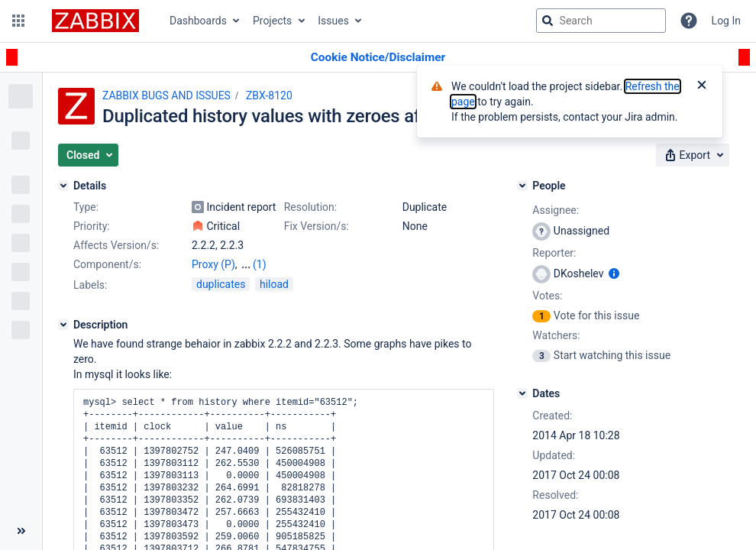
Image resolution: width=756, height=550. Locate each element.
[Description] (63, 325)
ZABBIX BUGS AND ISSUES (166, 95)
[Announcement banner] (378, 58)
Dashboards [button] (198, 21)
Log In (726, 21)
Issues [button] (333, 21)
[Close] (702, 86)
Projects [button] (272, 21)
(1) (260, 264)
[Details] (63, 186)
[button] (18, 21)
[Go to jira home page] (95, 21)
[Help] (689, 21)
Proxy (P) (213, 264)
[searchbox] (601, 21)
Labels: (90, 285)
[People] (522, 186)
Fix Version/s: (317, 226)
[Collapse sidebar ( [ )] (21, 531)
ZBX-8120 (269, 95)
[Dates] (522, 393)
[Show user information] (614, 273)
